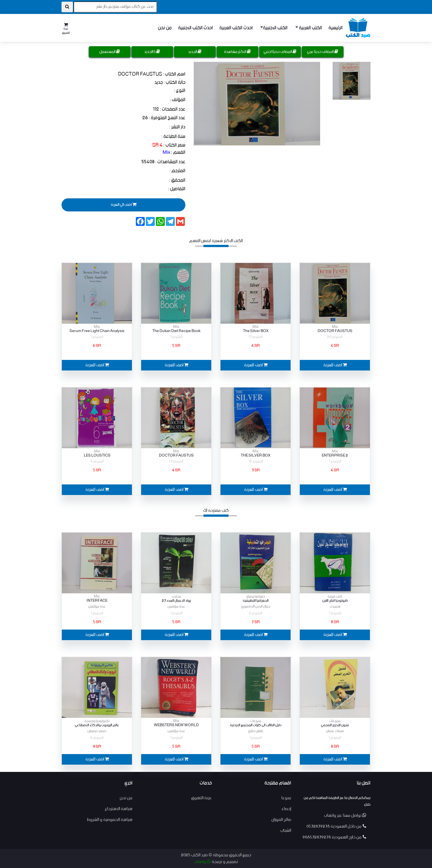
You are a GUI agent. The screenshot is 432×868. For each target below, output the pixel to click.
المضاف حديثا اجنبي (280, 52)
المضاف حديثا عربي (323, 52)
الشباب (286, 831)
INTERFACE (97, 601)
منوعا (286, 798)
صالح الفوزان (281, 820)
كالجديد (152, 52)
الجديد (195, 52)
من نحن (165, 28)
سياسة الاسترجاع (119, 809)
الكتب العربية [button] (310, 28)
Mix (166, 152)
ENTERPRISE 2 (335, 456)
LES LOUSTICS (97, 456)
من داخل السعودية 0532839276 (336, 826)
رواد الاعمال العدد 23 (176, 601)
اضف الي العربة (123, 205)
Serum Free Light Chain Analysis (97, 331)
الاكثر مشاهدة (237, 52)
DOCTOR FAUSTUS (335, 331)
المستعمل (110, 52)
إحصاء (286, 809)
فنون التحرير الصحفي (335, 725)
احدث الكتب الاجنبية (196, 28)
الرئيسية (336, 28)
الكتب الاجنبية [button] (275, 28)
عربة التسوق (202, 798)
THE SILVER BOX (256, 456)
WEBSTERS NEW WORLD (176, 725)
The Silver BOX (256, 331)
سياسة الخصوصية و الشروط (110, 820)
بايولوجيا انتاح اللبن (335, 601)
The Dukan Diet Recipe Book (176, 331)
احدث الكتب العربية (236, 28)
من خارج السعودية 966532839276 (334, 837)
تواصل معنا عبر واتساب (345, 815)
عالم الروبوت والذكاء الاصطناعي (97, 725)
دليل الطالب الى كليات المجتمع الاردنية (256, 725)
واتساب (202, 862)
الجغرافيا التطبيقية (256, 601)
